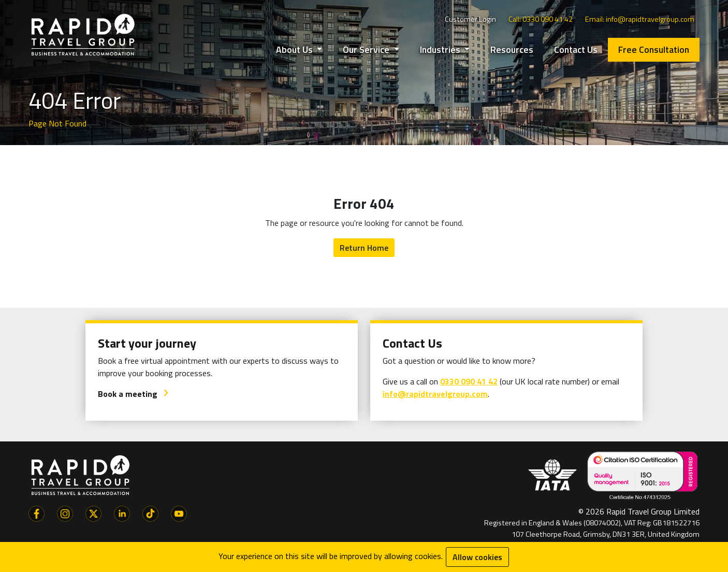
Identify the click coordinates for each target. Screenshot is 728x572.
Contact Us (576, 49)
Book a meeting (134, 394)
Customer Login (470, 19)
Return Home (364, 248)
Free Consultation (654, 49)
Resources (512, 49)
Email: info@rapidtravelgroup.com (640, 19)
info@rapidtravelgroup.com (435, 394)
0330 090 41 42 (469, 381)
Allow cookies (477, 557)
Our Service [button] (367, 49)
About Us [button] (295, 49)
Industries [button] (441, 49)
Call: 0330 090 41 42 (541, 19)
